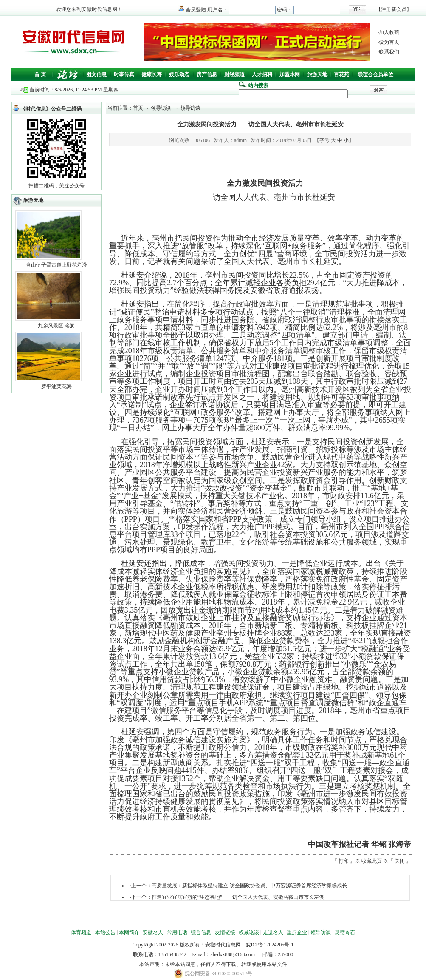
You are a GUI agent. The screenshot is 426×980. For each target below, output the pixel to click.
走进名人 (273, 932)
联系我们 (389, 52)
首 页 (40, 74)
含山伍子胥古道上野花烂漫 (56, 265)
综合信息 (201, 932)
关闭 (400, 861)
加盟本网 (290, 74)
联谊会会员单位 (375, 74)
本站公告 (105, 932)
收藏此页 (372, 861)
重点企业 (297, 932)
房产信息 (207, 74)
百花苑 (341, 74)
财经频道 (234, 74)
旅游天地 (317, 74)
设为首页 (389, 42)
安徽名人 (153, 932)
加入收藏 (389, 32)
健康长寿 (152, 74)
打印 (344, 861)
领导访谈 (321, 932)
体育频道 (81, 932)
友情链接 (225, 932)
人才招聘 (262, 74)
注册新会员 (394, 9)
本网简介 (129, 932)
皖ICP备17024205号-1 (270, 945)
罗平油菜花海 (56, 386)
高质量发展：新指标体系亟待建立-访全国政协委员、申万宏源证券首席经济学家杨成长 (249, 886)
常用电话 (177, 932)
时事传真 (124, 74)
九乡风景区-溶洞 (56, 326)
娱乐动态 (179, 74)
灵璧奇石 (345, 932)
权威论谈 (249, 932)
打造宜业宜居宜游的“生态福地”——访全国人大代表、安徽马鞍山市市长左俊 (238, 897)
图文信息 (96, 74)
